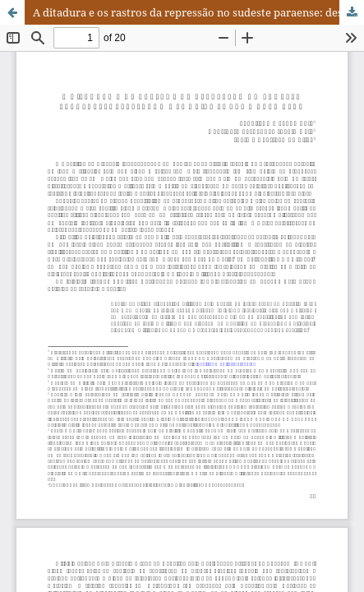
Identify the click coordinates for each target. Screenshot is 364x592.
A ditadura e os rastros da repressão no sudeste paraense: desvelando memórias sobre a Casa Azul (198, 12)
